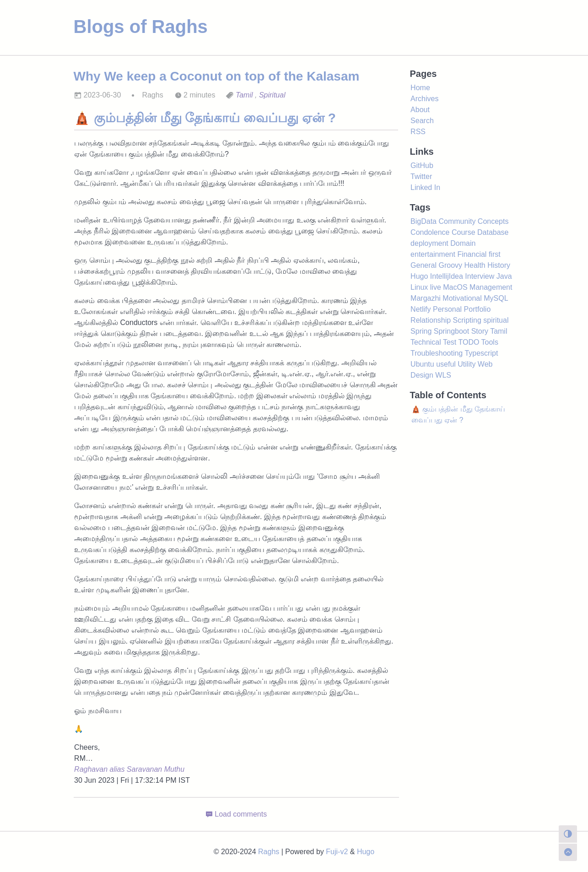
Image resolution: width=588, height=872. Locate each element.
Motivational (462, 298)
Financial (472, 254)
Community (457, 221)
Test (450, 342)
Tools (490, 342)
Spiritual (272, 95)
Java (504, 276)
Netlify (421, 309)
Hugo (419, 276)
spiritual (496, 320)
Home (420, 88)
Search (422, 121)
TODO (469, 342)
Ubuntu (422, 364)
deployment (429, 243)
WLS (443, 375)
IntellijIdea (447, 276)
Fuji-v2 (337, 852)
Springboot (451, 331)
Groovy (450, 265)
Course (464, 232)
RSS (418, 132)
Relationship (431, 320)
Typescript (481, 353)
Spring (421, 331)
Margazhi (426, 298)
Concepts (493, 221)
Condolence (430, 232)
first (495, 254)
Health (475, 265)
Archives (424, 99)
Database (493, 232)
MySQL (496, 298)
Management (491, 287)
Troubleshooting (437, 353)
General (423, 265)
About (420, 110)
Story (480, 331)
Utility (467, 364)
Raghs (269, 852)
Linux (419, 287)
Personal (447, 309)
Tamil (244, 95)
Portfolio (477, 309)
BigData (423, 221)
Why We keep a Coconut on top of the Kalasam (217, 76)
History (499, 265)
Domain (463, 243)
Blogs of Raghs (141, 27)
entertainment (433, 254)
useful (446, 364)
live (436, 287)
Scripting (467, 320)
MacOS (455, 287)
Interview (480, 276)
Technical (426, 342)
